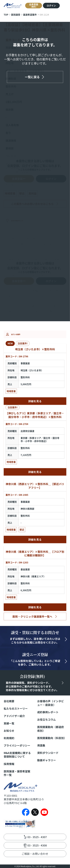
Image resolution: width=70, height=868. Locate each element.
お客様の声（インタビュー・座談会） (51, 703)
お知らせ (9, 731)
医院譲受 (16, 15)
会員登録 (34, 5)
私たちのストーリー (16, 709)
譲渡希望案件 (30, 15)
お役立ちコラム (46, 720)
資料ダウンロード (48, 753)
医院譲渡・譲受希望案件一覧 (17, 773)
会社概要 (9, 701)
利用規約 (9, 738)
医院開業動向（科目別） (52, 738)
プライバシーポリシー (17, 745)
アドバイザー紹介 (14, 716)
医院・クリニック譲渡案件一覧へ (32, 616)
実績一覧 (9, 723)
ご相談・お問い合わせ (35, 854)
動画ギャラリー (47, 760)
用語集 (41, 745)
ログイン (51, 6)
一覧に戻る (32, 77)
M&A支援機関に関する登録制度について (17, 755)
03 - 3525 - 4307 (37, 837)
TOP (6, 15)
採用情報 (9, 764)
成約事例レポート (48, 712)
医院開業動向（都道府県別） (51, 729)
